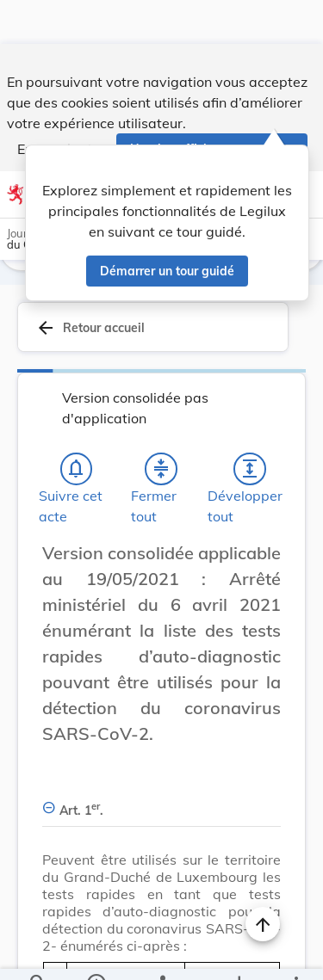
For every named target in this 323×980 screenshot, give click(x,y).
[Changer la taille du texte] (263, 525)
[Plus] (295, 952)
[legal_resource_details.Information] (95, 952)
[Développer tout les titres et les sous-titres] (250, 422)
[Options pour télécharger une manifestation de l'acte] (238, 952)
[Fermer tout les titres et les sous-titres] (161, 422)
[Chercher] (38, 952)
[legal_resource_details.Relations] (161, 952)
